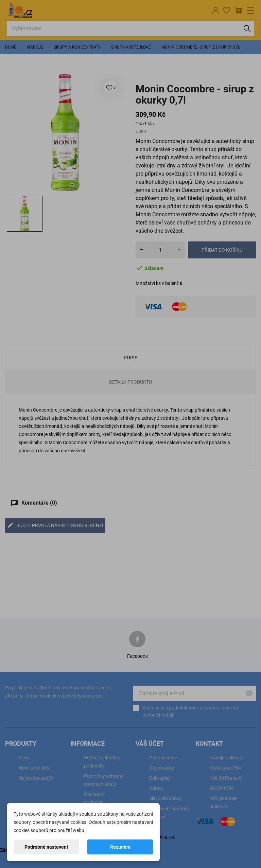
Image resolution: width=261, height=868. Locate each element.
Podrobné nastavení (46, 847)
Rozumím (120, 847)
